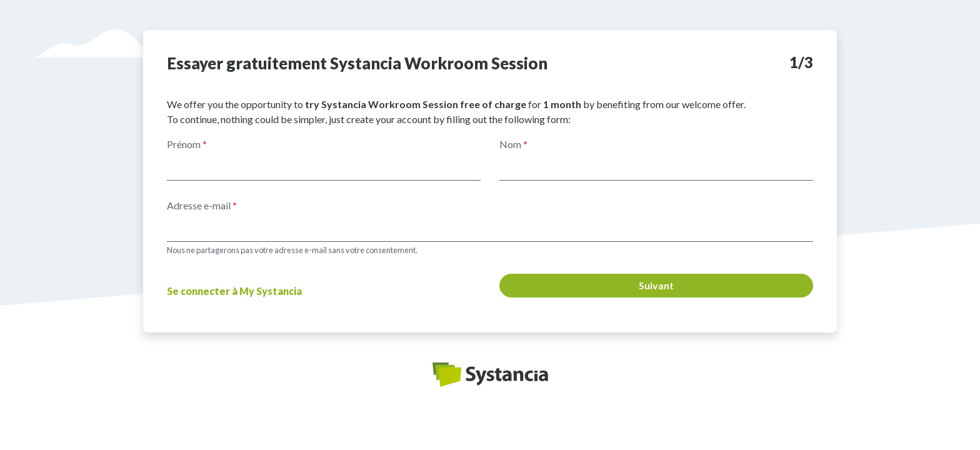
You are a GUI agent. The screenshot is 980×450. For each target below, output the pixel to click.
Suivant (656, 285)
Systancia (490, 375)
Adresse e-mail (202, 205)
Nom (513, 144)
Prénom (187, 144)
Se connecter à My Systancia (234, 291)
